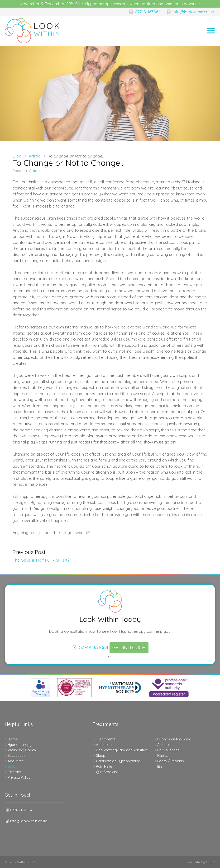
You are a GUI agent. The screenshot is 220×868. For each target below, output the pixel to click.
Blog (17, 156)
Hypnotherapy (19, 745)
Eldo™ (211, 862)
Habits (163, 755)
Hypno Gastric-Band (174, 739)
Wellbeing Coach (22, 750)
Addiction (104, 745)
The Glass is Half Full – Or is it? (41, 560)
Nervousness (168, 750)
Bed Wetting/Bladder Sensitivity (123, 750)
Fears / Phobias (171, 761)
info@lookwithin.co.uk (189, 12)
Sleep (101, 755)
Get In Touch (129, 648)
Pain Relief (105, 766)
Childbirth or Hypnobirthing (118, 761)
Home (13, 739)
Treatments (106, 739)
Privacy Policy (19, 777)
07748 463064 (141, 12)
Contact (14, 772)
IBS (160, 766)
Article (35, 156)
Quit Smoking (107, 772)
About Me (16, 761)
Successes (17, 755)
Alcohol (163, 745)
